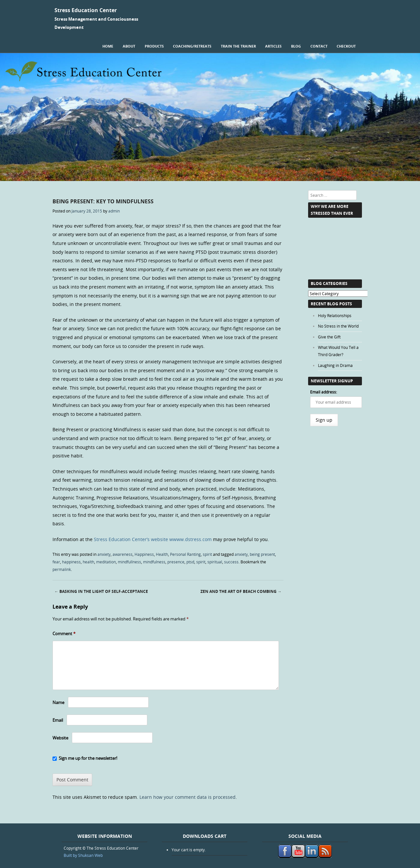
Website (60, 738)
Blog (296, 46)
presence (176, 562)
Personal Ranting (185, 554)
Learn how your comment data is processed (188, 797)
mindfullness (129, 562)
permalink (62, 569)
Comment (64, 634)
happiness (71, 562)
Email (58, 720)
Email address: (324, 392)
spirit (207, 554)
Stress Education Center (86, 10)
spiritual (215, 562)
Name (58, 702)
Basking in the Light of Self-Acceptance (101, 591)
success (231, 562)
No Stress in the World (338, 326)
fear (56, 562)
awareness (123, 554)
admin (114, 211)
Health (162, 554)
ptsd (190, 562)
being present (262, 554)
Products (154, 46)
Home (108, 46)
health (88, 562)
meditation (106, 562)
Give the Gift (329, 337)
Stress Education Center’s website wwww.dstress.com (153, 539)
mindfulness (154, 562)
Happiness (144, 554)
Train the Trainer (238, 46)
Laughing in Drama (335, 365)
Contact (319, 46)
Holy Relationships (335, 315)
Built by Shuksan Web (83, 855)
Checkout (346, 46)
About (129, 46)
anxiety (104, 554)
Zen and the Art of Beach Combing (241, 591)
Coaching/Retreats (192, 46)
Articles (273, 46)
